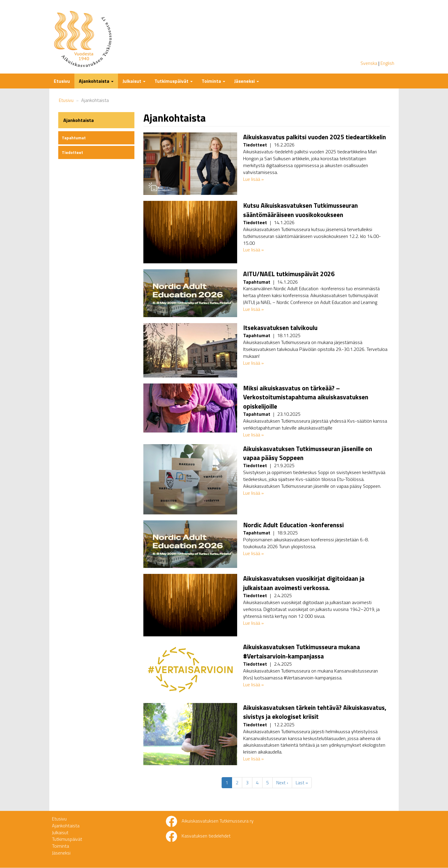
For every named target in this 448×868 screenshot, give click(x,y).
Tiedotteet (72, 152)
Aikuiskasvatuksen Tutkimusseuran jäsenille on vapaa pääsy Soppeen (308, 453)
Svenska (369, 63)
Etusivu (62, 81)
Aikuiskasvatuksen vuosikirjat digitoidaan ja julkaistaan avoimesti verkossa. (304, 583)
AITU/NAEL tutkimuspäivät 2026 (289, 274)
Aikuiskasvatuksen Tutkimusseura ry (218, 821)
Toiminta (213, 81)
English (387, 63)
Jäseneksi (247, 81)
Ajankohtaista (96, 81)
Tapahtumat (74, 138)
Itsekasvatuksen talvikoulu (280, 328)
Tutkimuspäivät (174, 81)
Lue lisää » (253, 179)
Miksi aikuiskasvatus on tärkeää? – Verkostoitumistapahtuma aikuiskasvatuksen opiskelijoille (306, 397)
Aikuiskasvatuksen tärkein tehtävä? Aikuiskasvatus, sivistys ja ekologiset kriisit (315, 712)
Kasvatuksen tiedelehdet (206, 836)
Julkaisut (134, 81)
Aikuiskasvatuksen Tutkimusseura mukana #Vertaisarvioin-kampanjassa (302, 651)
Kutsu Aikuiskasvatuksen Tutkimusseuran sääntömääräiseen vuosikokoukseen (300, 210)
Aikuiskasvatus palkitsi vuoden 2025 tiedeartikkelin (314, 137)
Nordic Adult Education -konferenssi (293, 525)
